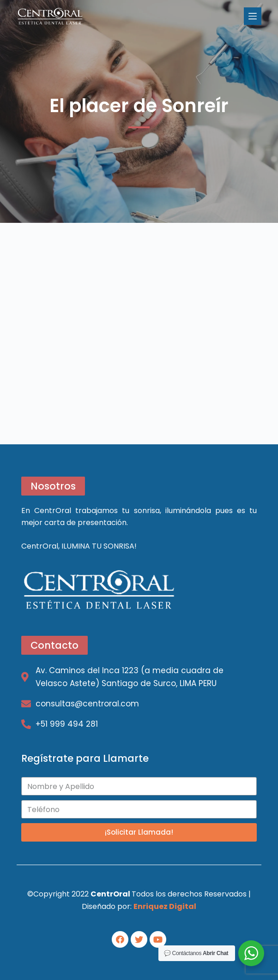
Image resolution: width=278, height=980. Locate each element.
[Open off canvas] (253, 16)
